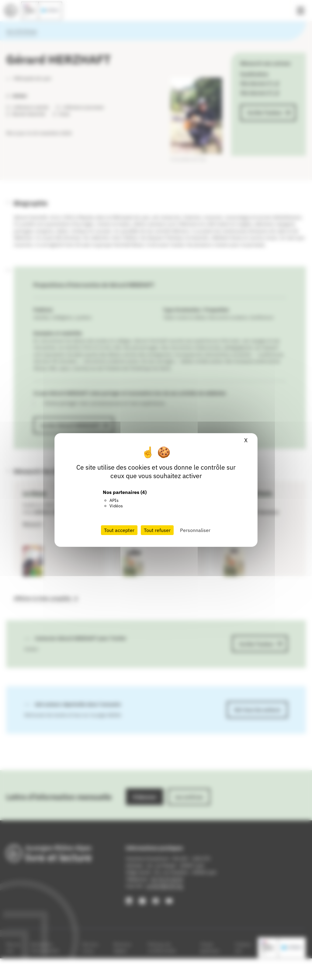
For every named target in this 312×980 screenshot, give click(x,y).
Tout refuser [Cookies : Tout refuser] (157, 530)
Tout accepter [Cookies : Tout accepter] (119, 530)
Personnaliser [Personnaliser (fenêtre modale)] (195, 530)
